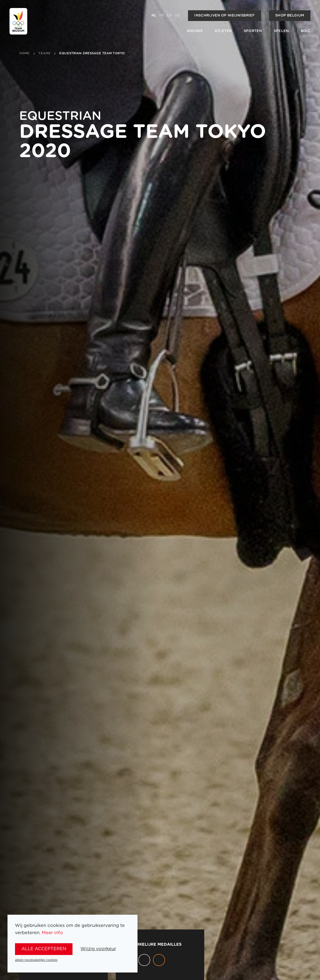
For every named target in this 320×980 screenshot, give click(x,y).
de (177, 16)
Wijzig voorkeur (98, 949)
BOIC (306, 31)
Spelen (281, 31)
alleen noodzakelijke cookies (36, 960)
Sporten (253, 31)
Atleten (223, 31)
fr (162, 16)
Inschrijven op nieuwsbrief (224, 16)
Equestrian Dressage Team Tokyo (92, 54)
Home (24, 54)
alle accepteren (44, 949)
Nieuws (195, 31)
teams (44, 54)
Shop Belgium (290, 16)
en (169, 16)
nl (154, 16)
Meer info (52, 933)
